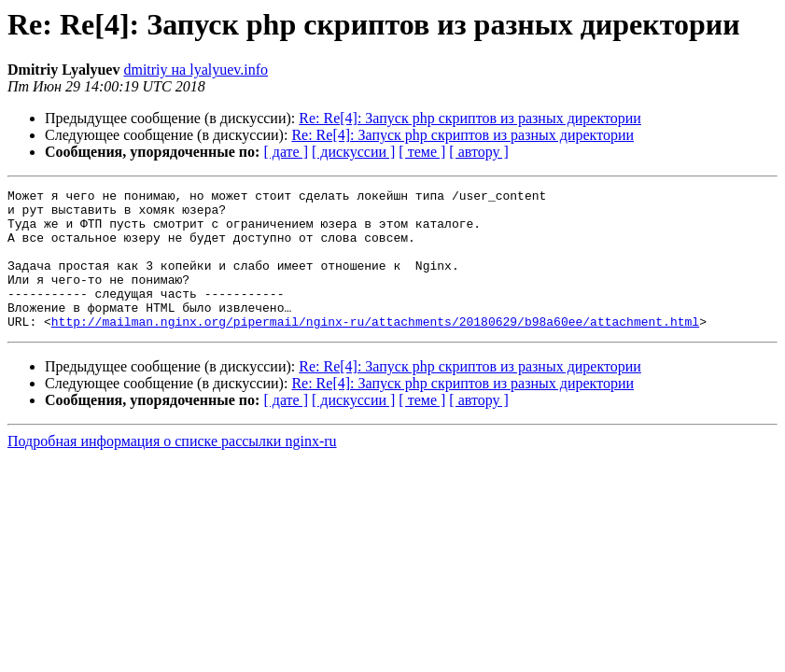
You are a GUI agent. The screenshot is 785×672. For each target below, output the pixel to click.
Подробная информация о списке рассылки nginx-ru (172, 469)
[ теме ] (422, 152)
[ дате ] (286, 152)
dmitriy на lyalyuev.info (196, 70)
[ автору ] (478, 152)
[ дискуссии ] (353, 152)
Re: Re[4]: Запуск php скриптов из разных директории (470, 118)
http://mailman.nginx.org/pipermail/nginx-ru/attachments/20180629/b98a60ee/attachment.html (375, 349)
